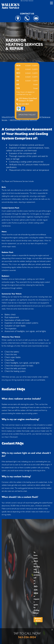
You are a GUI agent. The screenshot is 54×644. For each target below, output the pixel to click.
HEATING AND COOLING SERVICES (23, 120)
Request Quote (38, 620)
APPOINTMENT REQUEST (27, 115)
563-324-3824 (24, 104)
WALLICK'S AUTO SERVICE (12, 117)
